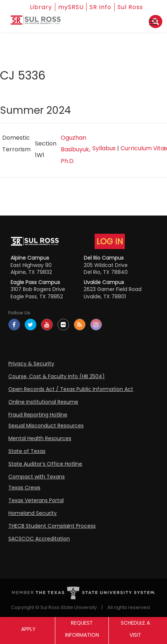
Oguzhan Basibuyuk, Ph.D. (75, 149)
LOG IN (110, 241)
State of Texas (27, 451)
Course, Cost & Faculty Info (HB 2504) (57, 376)
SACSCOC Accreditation (39, 539)
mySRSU (71, 7)
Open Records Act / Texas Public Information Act (71, 389)
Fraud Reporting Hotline (38, 415)
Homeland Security (33, 513)
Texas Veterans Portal (36, 500)
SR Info (101, 7)
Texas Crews (24, 488)
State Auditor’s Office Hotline (45, 464)
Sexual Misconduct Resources (46, 426)
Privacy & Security (31, 364)
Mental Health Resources (40, 438)
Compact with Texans (37, 477)
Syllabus (104, 148)
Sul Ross (131, 7)
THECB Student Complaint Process (52, 526)
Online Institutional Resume (43, 402)
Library (41, 7)
